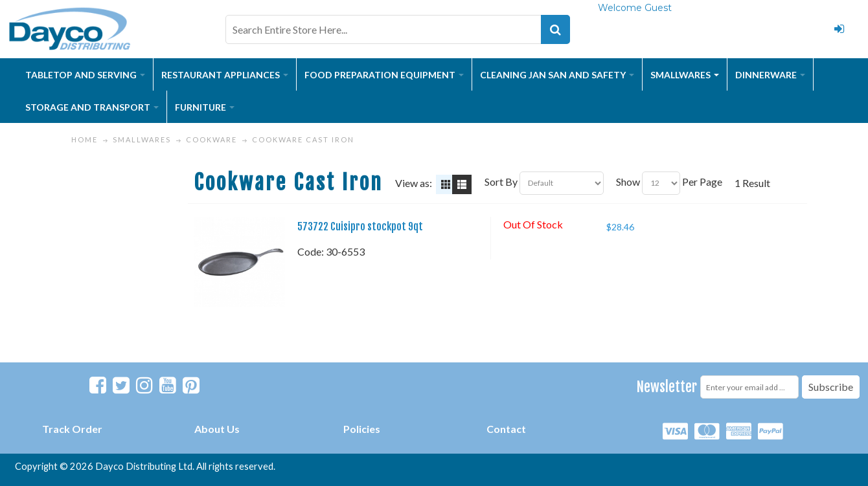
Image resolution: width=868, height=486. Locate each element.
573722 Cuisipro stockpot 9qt (360, 226)
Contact (506, 429)
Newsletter (667, 387)
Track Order (72, 429)
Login (839, 29)
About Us (217, 429)
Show (628, 182)
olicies (365, 429)
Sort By (501, 182)
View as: (414, 183)
